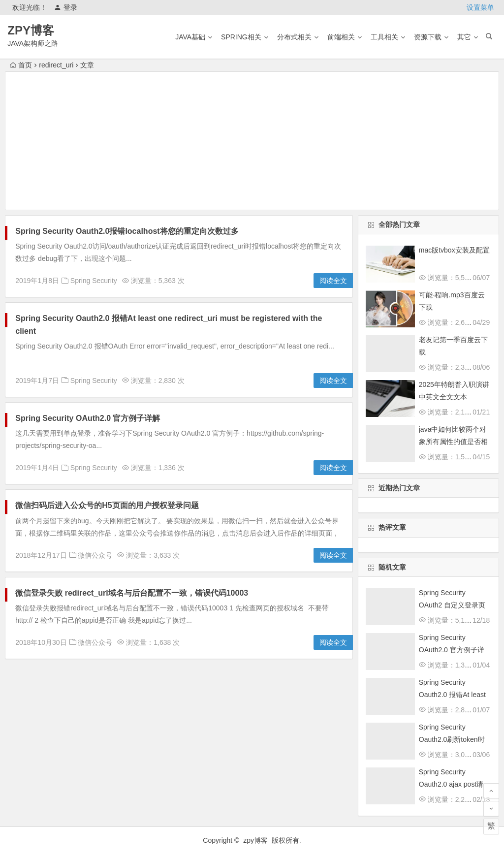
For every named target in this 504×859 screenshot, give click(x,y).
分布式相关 (294, 37)
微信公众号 (95, 555)
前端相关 (341, 37)
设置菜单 (480, 7)
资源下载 (428, 37)
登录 (66, 7)
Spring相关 (241, 37)
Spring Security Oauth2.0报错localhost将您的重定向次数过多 (127, 231)
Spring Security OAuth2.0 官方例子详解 (88, 418)
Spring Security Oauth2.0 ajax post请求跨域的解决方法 (451, 784)
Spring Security (94, 281)
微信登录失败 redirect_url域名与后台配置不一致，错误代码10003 (132, 593)
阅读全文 (333, 281)
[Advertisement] (252, 141)
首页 (21, 65)
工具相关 (384, 37)
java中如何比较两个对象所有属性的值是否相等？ (453, 442)
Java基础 (190, 37)
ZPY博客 (31, 30)
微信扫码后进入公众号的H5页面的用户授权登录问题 (107, 505)
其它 (464, 37)
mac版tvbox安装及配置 (454, 250)
